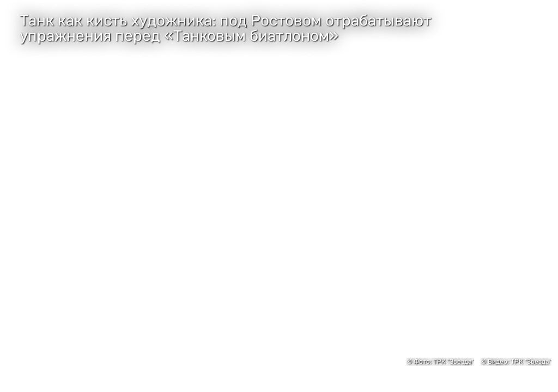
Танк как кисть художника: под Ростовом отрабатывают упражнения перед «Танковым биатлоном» (225, 28)
